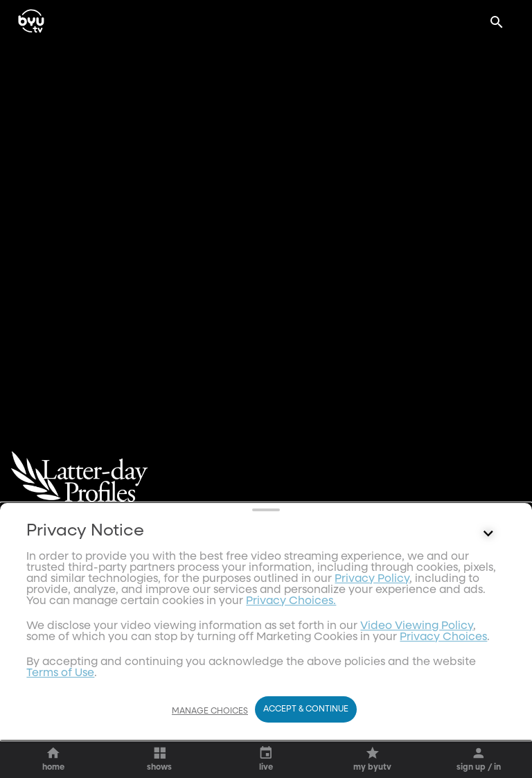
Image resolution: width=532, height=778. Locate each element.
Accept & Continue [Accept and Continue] (306, 736)
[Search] (497, 22)
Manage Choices (210, 738)
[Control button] (488, 702)
